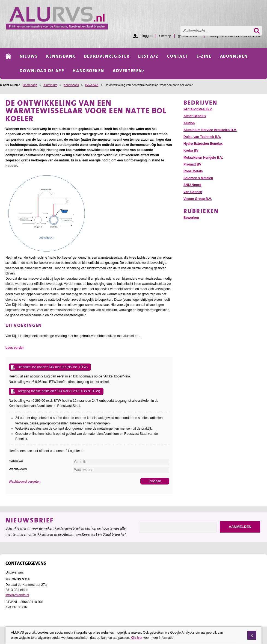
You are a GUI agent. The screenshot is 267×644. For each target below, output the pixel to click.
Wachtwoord (18, 469)
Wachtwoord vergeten (25, 481)
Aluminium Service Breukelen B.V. (210, 130)
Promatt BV (192, 164)
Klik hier (137, 638)
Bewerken (92, 85)
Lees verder (15, 348)
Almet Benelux (195, 116)
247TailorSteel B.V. (198, 109)
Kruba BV (191, 150)
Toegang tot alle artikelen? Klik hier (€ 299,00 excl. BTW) (59, 391)
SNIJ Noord (192, 185)
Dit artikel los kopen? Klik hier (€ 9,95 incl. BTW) (53, 367)
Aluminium (50, 85)
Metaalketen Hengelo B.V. (203, 158)
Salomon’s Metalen (198, 178)
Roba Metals (193, 171)
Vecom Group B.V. (198, 199)
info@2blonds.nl (17, 595)
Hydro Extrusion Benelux (203, 144)
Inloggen (146, 36)
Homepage (30, 85)
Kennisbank (71, 85)
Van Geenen (193, 192)
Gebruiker (16, 461)
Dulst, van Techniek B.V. (202, 137)
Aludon (189, 123)
